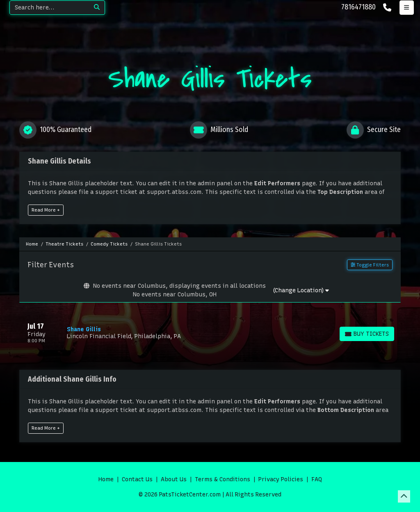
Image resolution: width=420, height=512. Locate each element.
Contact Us (137, 479)
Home (106, 479)
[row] (210, 333)
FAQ (317, 479)
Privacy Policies (281, 479)
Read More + (46, 210)
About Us (174, 479)
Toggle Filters (370, 265)
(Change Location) (301, 290)
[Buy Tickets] (367, 334)
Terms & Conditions (223, 479)
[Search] (49, 8)
